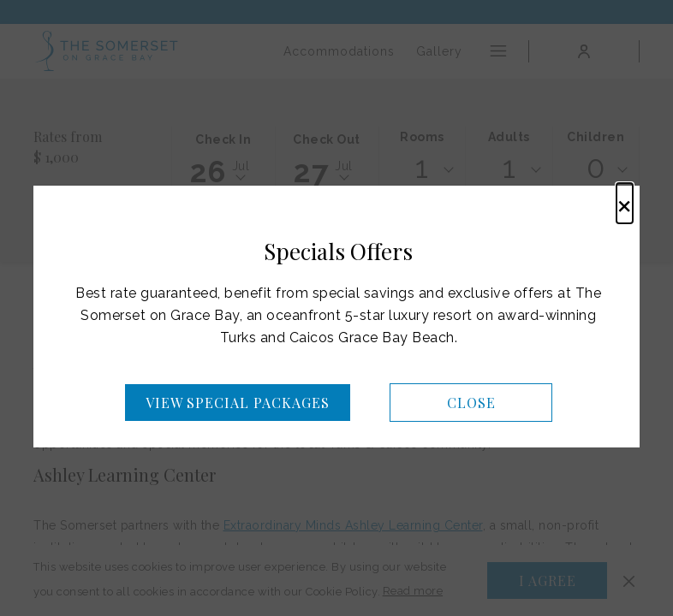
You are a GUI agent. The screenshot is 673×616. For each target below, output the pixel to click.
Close (471, 403)
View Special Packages (238, 403)
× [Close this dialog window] (625, 204)
